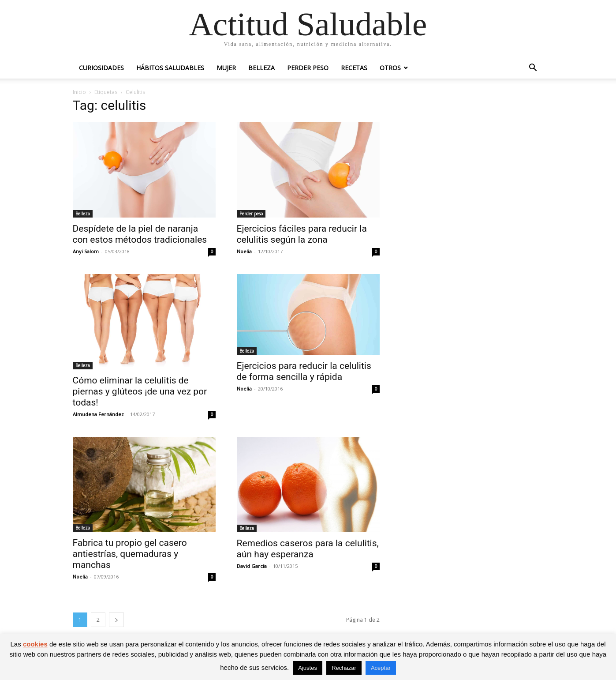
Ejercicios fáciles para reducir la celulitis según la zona (302, 234)
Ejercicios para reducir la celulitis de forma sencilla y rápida (304, 371)
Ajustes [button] (308, 668)
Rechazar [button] (344, 668)
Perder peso (308, 68)
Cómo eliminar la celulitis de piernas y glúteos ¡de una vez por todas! (140, 391)
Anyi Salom (86, 251)
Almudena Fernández (98, 414)
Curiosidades (101, 68)
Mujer (226, 68)
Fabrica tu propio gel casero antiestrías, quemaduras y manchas (130, 554)
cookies (35, 644)
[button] (533, 69)
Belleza (261, 68)
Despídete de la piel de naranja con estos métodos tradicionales (140, 234)
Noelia (244, 251)
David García (252, 566)
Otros (390, 68)
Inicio (79, 92)
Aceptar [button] (381, 668)
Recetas (354, 68)
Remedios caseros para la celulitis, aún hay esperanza (308, 549)
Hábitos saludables (170, 68)
